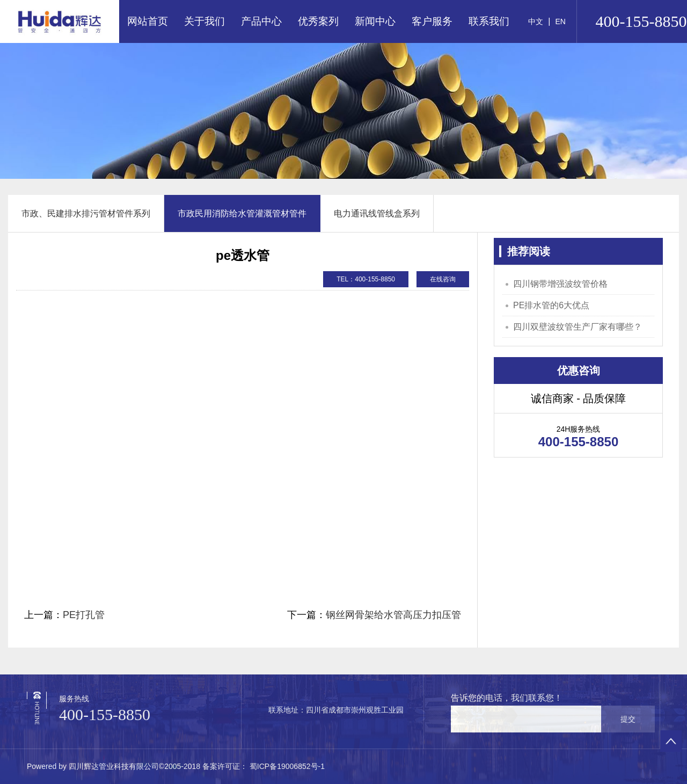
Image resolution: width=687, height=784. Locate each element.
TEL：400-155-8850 (366, 279)
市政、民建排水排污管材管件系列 (86, 213)
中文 (536, 21)
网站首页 (148, 21)
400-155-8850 (105, 714)
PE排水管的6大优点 (551, 305)
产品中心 (261, 21)
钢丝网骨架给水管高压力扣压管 (393, 615)
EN (560, 21)
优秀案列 (318, 21)
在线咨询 (443, 279)
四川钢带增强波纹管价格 (560, 284)
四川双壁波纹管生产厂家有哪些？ (578, 327)
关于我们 (204, 21)
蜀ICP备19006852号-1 (286, 766)
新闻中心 (375, 21)
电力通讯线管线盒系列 (377, 213)
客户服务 (432, 21)
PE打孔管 (84, 615)
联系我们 (489, 21)
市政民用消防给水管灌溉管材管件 (242, 213)
